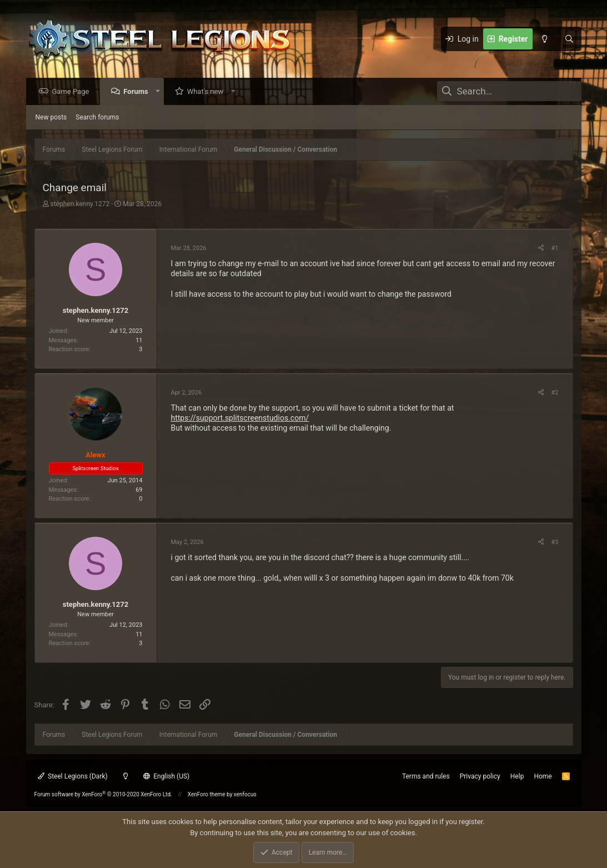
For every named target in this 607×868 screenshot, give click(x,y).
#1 (555, 249)
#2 (555, 393)
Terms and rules (426, 776)
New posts (51, 118)
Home (543, 776)
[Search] (569, 39)
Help (517, 776)
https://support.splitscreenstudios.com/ (240, 418)
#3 (555, 543)
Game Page (74, 92)
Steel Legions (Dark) (73, 776)
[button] (160, 92)
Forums (138, 92)
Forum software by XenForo (103, 794)
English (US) (167, 776)
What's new (208, 92)
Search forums (97, 118)
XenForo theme (207, 794)
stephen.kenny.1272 (80, 204)
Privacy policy (480, 776)
